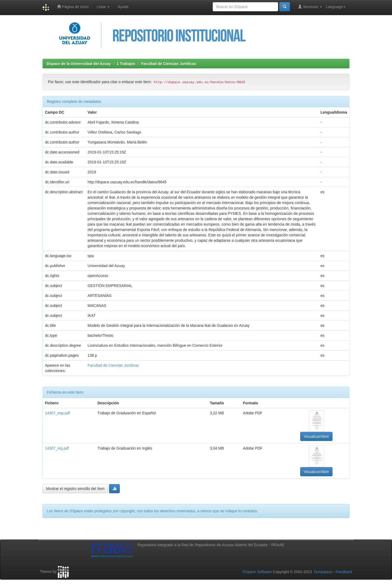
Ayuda (123, 7)
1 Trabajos (126, 64)
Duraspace (323, 572)
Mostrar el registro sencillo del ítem (75, 489)
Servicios (310, 7)
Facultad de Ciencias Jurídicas (169, 64)
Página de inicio (73, 7)
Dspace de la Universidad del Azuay (79, 64)
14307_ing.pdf (57, 448)
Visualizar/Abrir (316, 436)
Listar (103, 7)
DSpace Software (257, 572)
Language (336, 7)
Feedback (344, 572)
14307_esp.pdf (57, 413)
